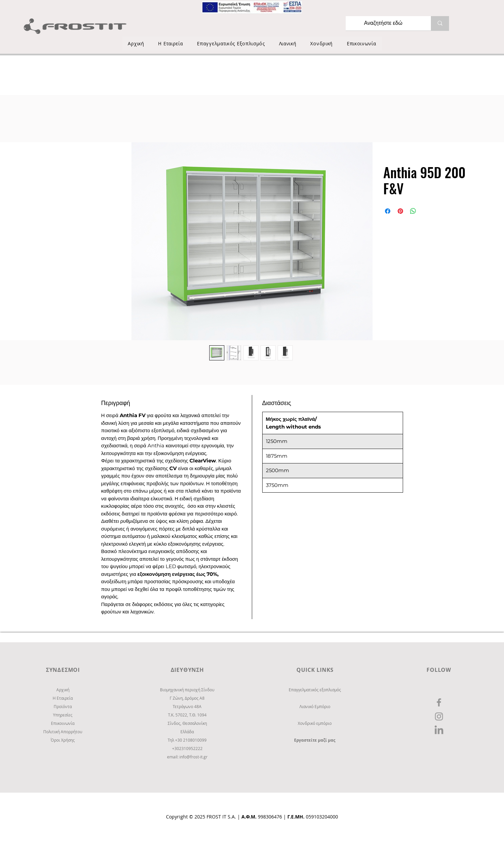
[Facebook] (439, 702)
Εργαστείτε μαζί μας (315, 740)
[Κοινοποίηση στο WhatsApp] (413, 211)
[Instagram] (439, 716)
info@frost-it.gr (193, 757)
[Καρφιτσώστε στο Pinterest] (400, 211)
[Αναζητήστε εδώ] (383, 23)
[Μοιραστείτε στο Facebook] (388, 211)
